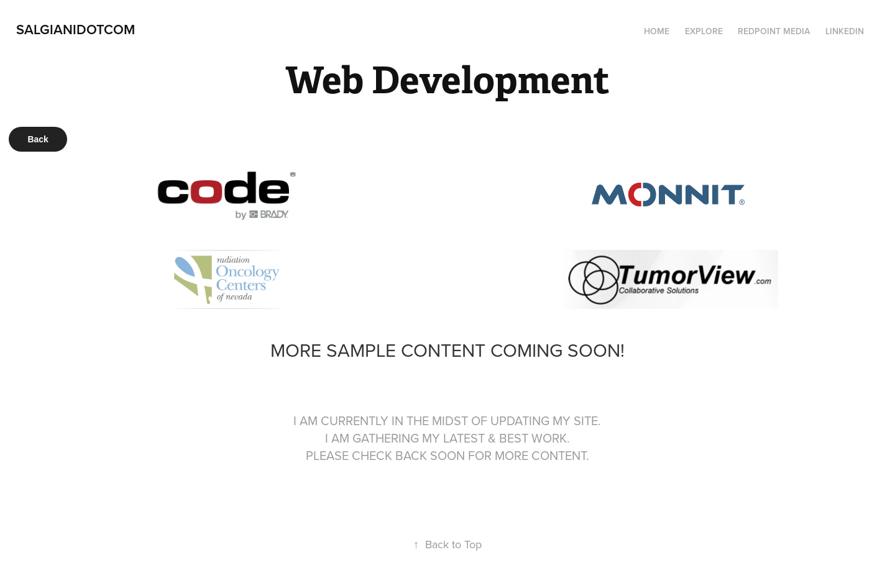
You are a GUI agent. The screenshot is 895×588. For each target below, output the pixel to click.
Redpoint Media (774, 31)
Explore (704, 31)
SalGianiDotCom (76, 29)
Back (38, 139)
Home (657, 31)
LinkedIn (845, 31)
